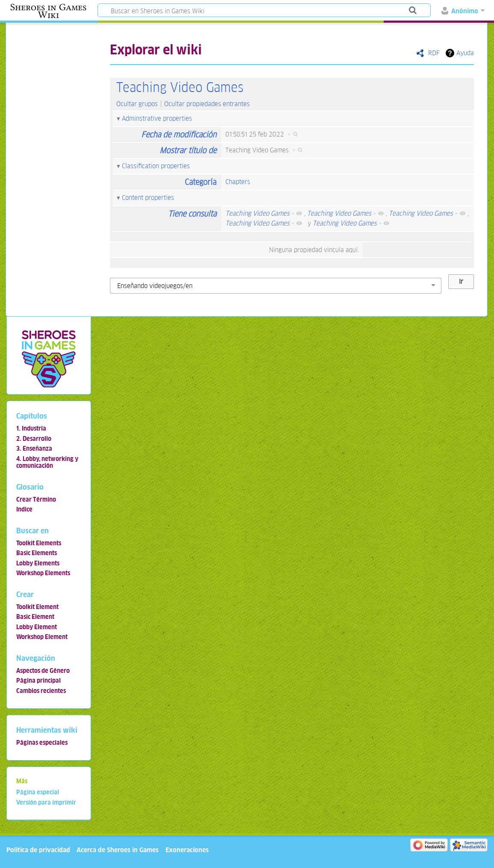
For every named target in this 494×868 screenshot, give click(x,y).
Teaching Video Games (180, 88)
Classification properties (156, 166)
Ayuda (465, 53)
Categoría (201, 182)
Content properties (148, 198)
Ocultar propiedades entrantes (207, 104)
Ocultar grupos (137, 104)
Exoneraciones (187, 850)
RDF (434, 53)
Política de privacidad (38, 850)
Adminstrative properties (157, 118)
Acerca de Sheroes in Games (118, 850)
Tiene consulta (192, 214)
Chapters (238, 182)
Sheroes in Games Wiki (48, 11)
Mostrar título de (188, 150)
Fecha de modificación (179, 135)
